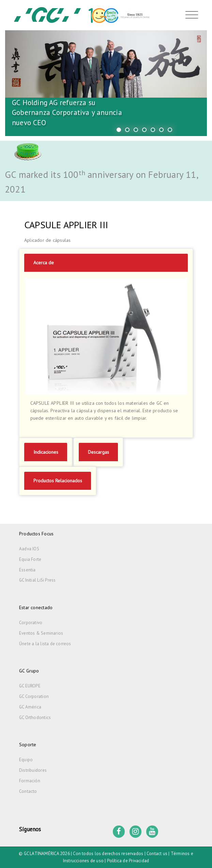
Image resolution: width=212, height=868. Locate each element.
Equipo (26, 760)
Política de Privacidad (128, 861)
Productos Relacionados (58, 481)
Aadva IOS (29, 549)
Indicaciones (46, 452)
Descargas (99, 452)
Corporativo (31, 623)
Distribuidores (33, 770)
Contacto (28, 791)
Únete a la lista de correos (45, 644)
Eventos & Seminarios (41, 633)
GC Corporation (34, 696)
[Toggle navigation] (190, 15)
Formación (30, 781)
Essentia (27, 570)
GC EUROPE (30, 686)
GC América (30, 707)
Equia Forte (30, 559)
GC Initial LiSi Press (37, 580)
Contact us (157, 854)
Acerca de (44, 263)
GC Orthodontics (35, 717)
